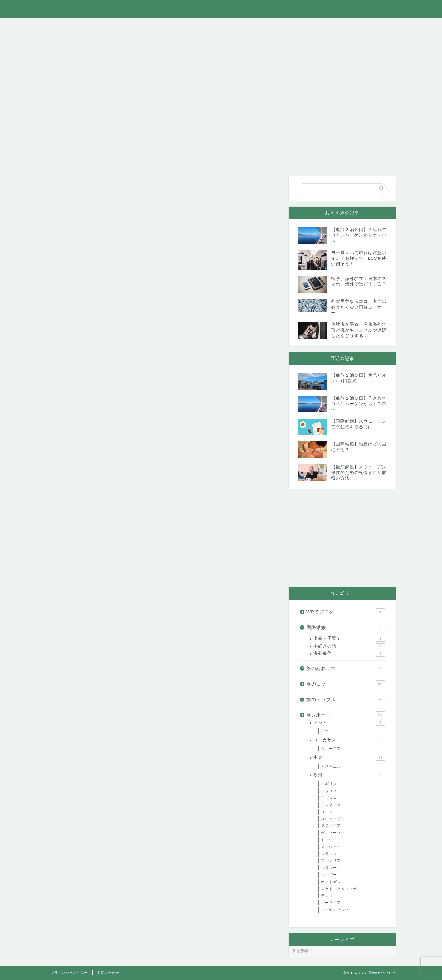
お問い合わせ (374, 26)
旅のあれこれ (111, 26)
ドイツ (327, 840)
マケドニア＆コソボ (339, 889)
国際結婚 (285, 26)
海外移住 (349, 654)
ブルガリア (331, 861)
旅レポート (155, 26)
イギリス (329, 784)
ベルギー (329, 875)
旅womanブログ (221, 9)
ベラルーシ (331, 868)
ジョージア (331, 749)
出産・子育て (349, 639)
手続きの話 (349, 646)
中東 (349, 758)
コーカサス (349, 740)
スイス (327, 812)
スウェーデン (333, 819)
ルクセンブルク (335, 910)
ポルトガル (331, 882)
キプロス (329, 798)
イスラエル (331, 767)
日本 (325, 731)
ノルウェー (331, 847)
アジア (349, 723)
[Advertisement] (342, 538)
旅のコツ (198, 26)
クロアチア (331, 805)
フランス (329, 854)
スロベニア (331, 826)
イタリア (329, 791)
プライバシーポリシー (69, 973)
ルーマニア (331, 903)
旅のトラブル (242, 26)
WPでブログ (330, 26)
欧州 (349, 775)
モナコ (327, 896)
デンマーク (331, 833)
